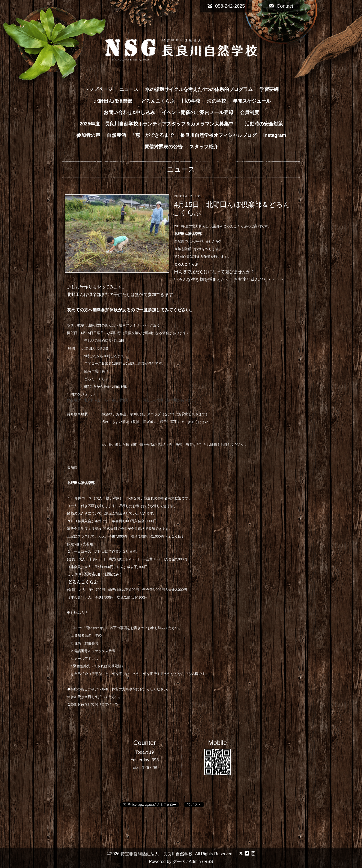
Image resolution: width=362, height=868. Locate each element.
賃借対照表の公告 (164, 147)
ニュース (129, 89)
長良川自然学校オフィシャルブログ (218, 135)
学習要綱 (269, 89)
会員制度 (249, 112)
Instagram (275, 135)
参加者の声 (88, 135)
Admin (195, 862)
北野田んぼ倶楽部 (116, 101)
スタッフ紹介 (204, 147)
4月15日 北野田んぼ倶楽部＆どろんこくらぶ (231, 209)
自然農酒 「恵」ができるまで (140, 135)
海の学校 (217, 101)
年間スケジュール (252, 101)
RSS (209, 862)
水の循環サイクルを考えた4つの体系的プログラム (199, 89)
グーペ (179, 862)
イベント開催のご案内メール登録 (197, 112)
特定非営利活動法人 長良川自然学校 (157, 854)
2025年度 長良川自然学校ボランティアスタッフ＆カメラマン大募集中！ (159, 124)
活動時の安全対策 (264, 124)
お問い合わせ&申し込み (129, 112)
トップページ (98, 89)
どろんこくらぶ (158, 101)
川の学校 (191, 101)
